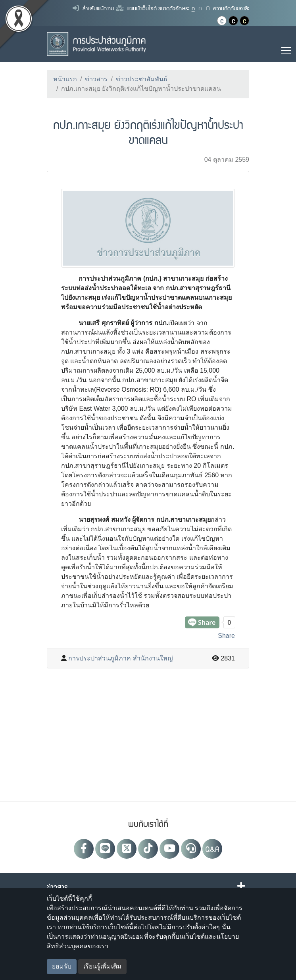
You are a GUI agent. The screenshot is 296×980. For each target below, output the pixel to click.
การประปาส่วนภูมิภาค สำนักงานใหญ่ (120, 658)
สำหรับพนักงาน (93, 8)
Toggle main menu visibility (287, 49)
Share (226, 636)
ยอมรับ (62, 966)
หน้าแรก (65, 79)
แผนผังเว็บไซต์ (136, 8)
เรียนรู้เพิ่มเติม (102, 966)
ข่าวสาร (96, 79)
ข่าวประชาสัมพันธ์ (142, 79)
